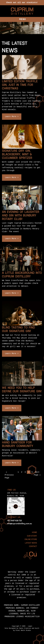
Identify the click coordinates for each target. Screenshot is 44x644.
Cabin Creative (25, 628)
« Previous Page (9, 475)
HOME (34, 533)
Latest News (31, 543)
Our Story (32, 536)
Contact (33, 547)
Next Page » (37, 474)
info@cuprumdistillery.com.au (19, 524)
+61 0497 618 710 (14, 521)
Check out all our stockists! (22, 3)
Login (30, 626)
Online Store (31, 540)
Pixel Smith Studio (23, 630)
